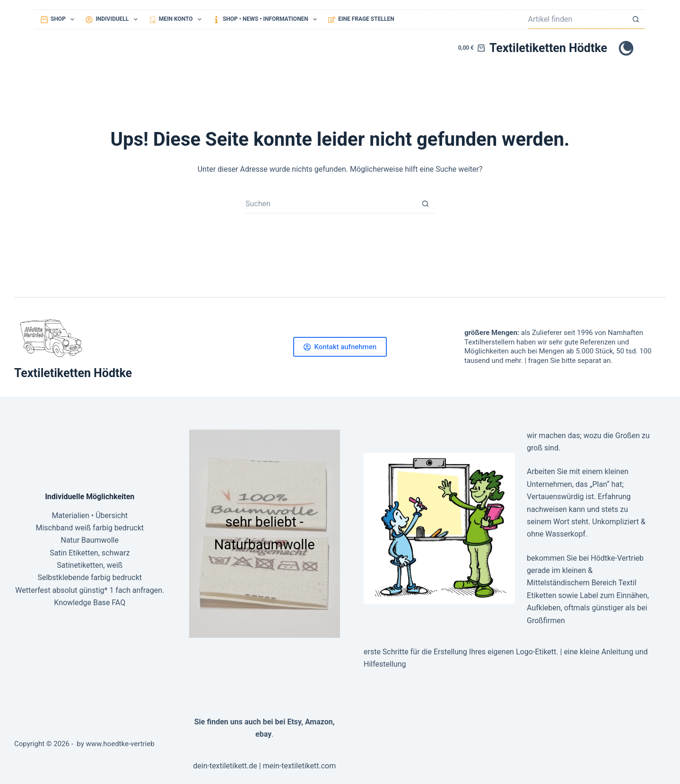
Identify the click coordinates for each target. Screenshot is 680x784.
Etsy (294, 722)
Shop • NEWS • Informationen (267, 19)
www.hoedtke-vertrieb (120, 744)
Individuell (113, 19)
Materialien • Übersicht (90, 515)
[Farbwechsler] (626, 48)
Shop (59, 19)
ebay (263, 734)
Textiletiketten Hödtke (548, 48)
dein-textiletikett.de (225, 766)
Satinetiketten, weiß (90, 565)
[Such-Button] (636, 19)
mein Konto (177, 19)
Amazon (319, 722)
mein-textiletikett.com (300, 766)
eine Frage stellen (361, 19)
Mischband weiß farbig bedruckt (90, 528)
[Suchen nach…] (577, 19)
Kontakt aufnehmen (340, 347)
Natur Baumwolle (90, 540)
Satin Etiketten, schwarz (90, 553)
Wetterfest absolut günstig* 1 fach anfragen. (90, 590)
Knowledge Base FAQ (90, 603)
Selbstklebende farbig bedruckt (90, 577)
